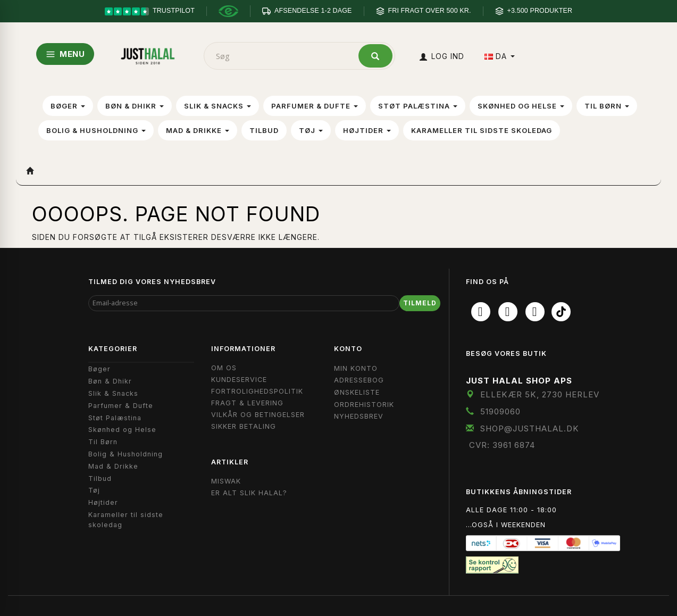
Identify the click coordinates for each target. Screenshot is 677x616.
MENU (65, 54)
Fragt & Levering (247, 403)
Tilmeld (420, 303)
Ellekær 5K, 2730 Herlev (540, 394)
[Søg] (375, 56)
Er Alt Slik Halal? (249, 493)
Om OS (224, 368)
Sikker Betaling (244, 426)
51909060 (500, 411)
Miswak (226, 481)
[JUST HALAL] (148, 54)
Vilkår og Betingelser (258, 415)
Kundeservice (239, 380)
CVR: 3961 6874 (502, 445)
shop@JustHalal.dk (530, 428)
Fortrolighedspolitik (257, 391)
